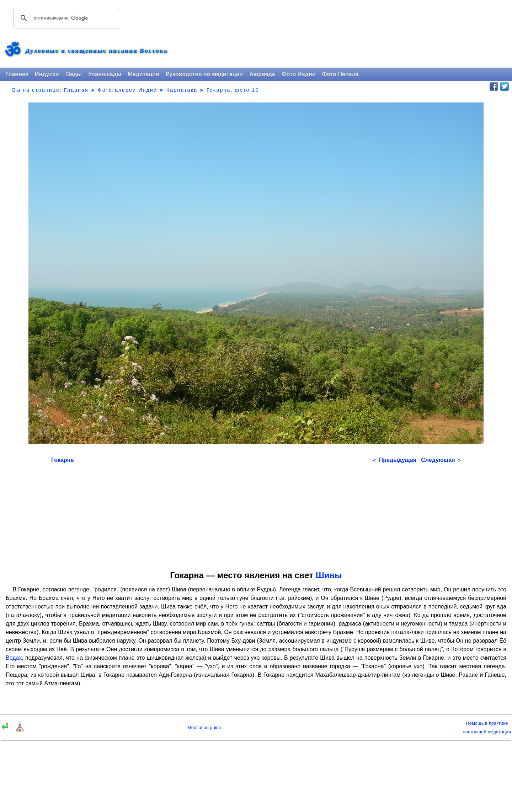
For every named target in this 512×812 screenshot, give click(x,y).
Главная (17, 74)
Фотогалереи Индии (127, 90)
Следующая (441, 460)
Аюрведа (262, 74)
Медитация (143, 74)
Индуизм (47, 74)
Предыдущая (395, 460)
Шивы (329, 575)
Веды (74, 74)
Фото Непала (340, 74)
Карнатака (182, 90)
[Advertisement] (256, 515)
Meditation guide (204, 727)
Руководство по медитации (204, 74)
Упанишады (105, 74)
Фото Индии (299, 74)
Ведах (14, 658)
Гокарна (62, 460)
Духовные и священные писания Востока (96, 51)
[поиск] (66, 18)
